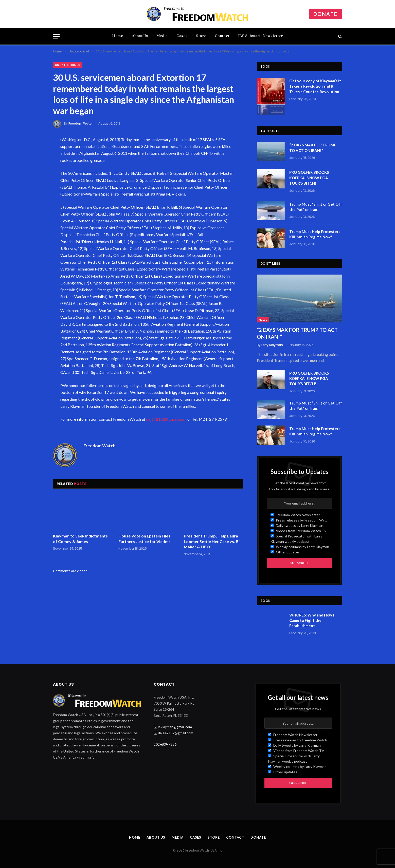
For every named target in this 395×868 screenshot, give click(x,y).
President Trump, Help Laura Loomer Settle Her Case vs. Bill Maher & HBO (213, 541)
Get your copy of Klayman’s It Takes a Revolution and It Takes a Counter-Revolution (315, 86)
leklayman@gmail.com (175, 727)
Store (201, 36)
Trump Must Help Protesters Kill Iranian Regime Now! (315, 234)
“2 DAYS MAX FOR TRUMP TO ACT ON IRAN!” (313, 148)
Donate (325, 14)
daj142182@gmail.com (166, 419)
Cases (182, 36)
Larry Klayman (272, 345)
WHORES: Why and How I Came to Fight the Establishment (312, 620)
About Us (140, 36)
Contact (222, 36)
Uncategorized (68, 65)
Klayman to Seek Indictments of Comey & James (80, 539)
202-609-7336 (165, 744)
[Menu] (56, 36)
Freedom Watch (81, 123)
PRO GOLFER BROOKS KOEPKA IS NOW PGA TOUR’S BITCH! (309, 178)
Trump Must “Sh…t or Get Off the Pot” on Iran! (316, 207)
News (263, 320)
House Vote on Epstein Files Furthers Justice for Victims (145, 539)
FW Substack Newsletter (261, 36)
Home (118, 36)
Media (162, 36)
